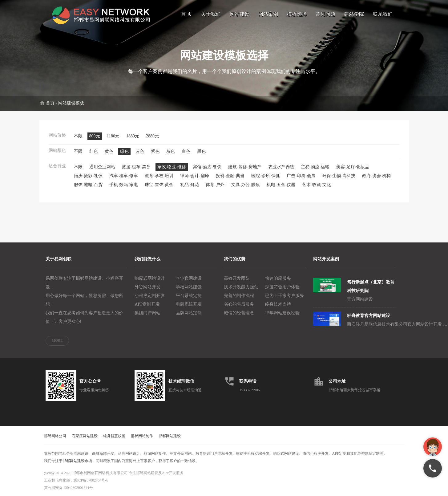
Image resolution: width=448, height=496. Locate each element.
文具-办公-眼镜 (246, 185)
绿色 (124, 151)
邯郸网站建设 (170, 436)
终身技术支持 (278, 304)
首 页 (187, 14)
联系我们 (383, 14)
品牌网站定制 (189, 313)
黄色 (109, 151)
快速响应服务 (278, 278)
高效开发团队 (237, 278)
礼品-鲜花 (190, 185)
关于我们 (211, 14)
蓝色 (140, 151)
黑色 (201, 151)
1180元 (113, 136)
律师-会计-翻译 (194, 176)
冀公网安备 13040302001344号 (69, 488)
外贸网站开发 (147, 287)
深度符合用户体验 (282, 287)
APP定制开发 (147, 304)
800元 (95, 136)
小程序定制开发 (150, 296)
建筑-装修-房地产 (245, 167)
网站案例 (268, 14)
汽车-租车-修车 (124, 176)
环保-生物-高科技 (339, 176)
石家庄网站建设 (85, 436)
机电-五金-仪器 (281, 185)
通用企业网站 (102, 167)
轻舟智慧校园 (114, 436)
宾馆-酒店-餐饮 (207, 167)
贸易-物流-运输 (315, 167)
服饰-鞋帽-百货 (88, 185)
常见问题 (325, 14)
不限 (78, 136)
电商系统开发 (189, 304)
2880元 (152, 136)
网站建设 (240, 14)
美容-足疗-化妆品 (353, 167)
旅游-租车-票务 (136, 167)
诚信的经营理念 (239, 313)
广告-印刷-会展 (301, 176)
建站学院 (354, 14)
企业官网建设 (189, 278)
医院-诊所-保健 (266, 176)
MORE (57, 340)
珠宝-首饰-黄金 (159, 185)
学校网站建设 (189, 287)
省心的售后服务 (239, 304)
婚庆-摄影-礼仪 (88, 176)
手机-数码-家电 (124, 185)
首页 (50, 103)
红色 (94, 151)
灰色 (171, 151)
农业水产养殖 (281, 167)
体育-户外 (215, 185)
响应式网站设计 (150, 278)
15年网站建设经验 (282, 313)
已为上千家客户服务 (285, 296)
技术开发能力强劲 (241, 287)
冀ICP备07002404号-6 (91, 480)
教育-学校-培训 (159, 176)
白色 (186, 151)
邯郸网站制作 (142, 436)
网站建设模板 (71, 103)
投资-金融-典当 (230, 176)
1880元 (133, 136)
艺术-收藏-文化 (316, 185)
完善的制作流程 (239, 296)
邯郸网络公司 (55, 436)
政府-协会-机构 (376, 176)
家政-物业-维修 (172, 167)
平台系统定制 (189, 296)
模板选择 (297, 14)
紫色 (155, 151)
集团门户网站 (147, 313)
